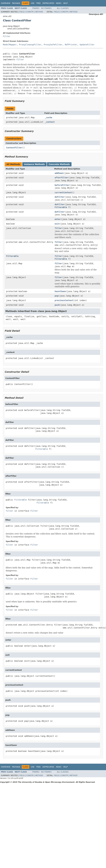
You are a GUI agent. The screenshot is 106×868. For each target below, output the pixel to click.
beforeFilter (62, 185)
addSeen (59, 173)
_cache (49, 117)
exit (57, 224)
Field (22, 12)
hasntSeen (60, 291)
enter (58, 219)
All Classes (63, 8)
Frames (36, 8)
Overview (6, 3)
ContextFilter (14, 148)
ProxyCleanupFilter (30, 45)
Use (33, 3)
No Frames (46, 8)
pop (56, 296)
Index (59, 3)
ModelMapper (10, 45)
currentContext (63, 192)
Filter (7, 36)
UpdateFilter (87, 45)
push (57, 305)
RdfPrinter (71, 45)
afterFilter (61, 178)
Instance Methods (34, 164)
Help (65, 3)
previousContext (64, 300)
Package (16, 3)
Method (39, 12)
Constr (30, 12)
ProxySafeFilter (53, 45)
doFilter (60, 197)
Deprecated (48, 3)
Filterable (61, 207)
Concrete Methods (59, 164)
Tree (38, 3)
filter (58, 228)
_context (50, 122)
